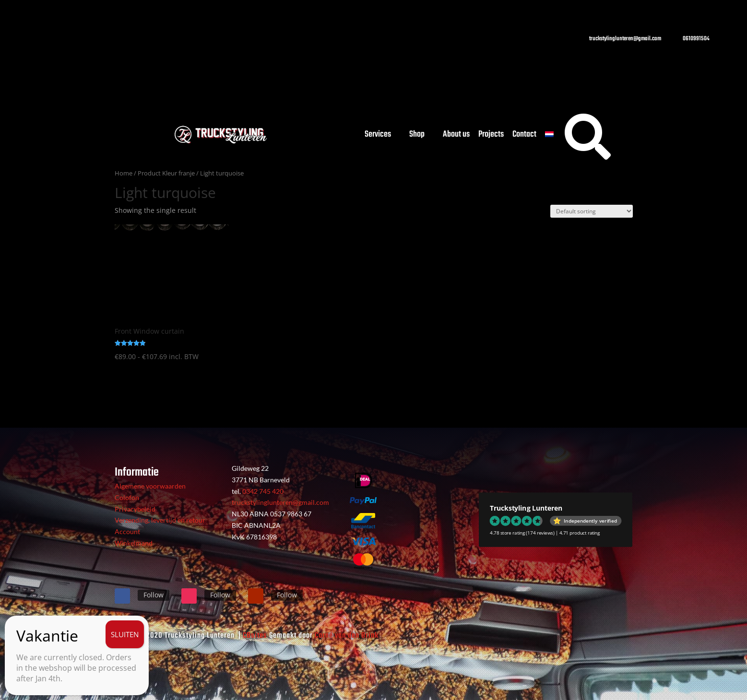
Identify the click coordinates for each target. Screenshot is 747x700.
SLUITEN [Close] (125, 634)
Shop (417, 136)
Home (124, 173)
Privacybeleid (135, 509)
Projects (491, 136)
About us (456, 136)
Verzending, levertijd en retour (160, 520)
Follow (154, 595)
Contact (524, 136)
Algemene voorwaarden (150, 486)
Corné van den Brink (347, 636)
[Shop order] (592, 211)
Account (127, 531)
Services (378, 136)
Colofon (127, 497)
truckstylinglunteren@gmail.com (280, 502)
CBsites (255, 636)
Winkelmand (134, 543)
